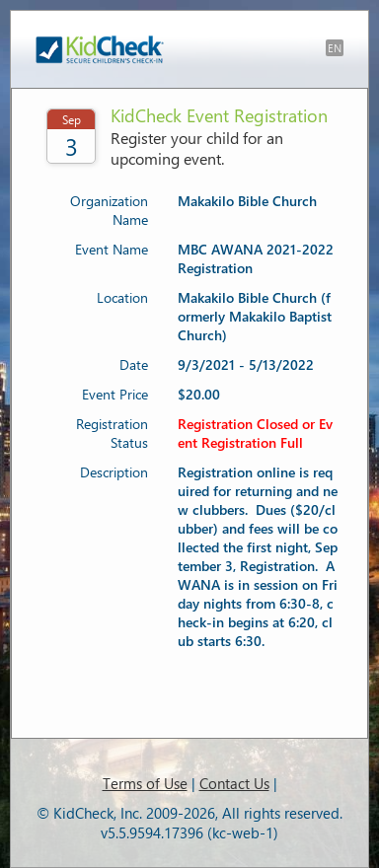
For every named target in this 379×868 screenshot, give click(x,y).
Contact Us (234, 783)
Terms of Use (145, 783)
